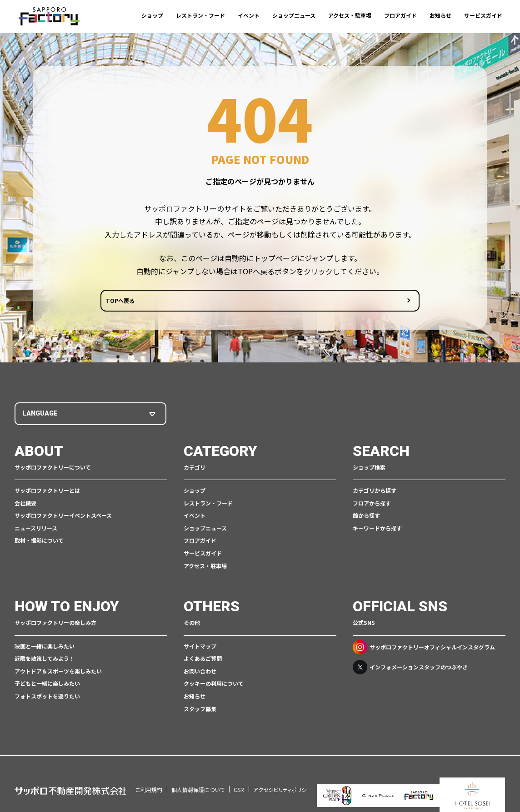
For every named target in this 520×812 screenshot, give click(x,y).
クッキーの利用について (214, 685)
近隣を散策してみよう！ (45, 660)
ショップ (152, 15)
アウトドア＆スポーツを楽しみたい (58, 672)
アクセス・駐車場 (350, 15)
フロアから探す (372, 504)
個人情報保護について (198, 779)
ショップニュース (294, 15)
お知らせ (440, 15)
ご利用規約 (149, 779)
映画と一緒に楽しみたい (45, 647)
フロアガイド (400, 15)
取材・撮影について (39, 542)
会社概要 (25, 504)
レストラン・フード (200, 15)
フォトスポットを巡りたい (47, 698)
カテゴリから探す (375, 492)
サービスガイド (483, 15)
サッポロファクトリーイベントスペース (63, 517)
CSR (239, 779)
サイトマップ (200, 647)
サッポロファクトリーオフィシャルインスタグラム (424, 649)
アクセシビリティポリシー (282, 779)
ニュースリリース (36, 530)
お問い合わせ (200, 672)
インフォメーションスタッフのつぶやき (410, 668)
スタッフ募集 (200, 710)
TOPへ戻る (225, 303)
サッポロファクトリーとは (47, 492)
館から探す (366, 517)
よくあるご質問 (203, 660)
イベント (249, 15)
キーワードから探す (377, 530)
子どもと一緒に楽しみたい (47, 685)
